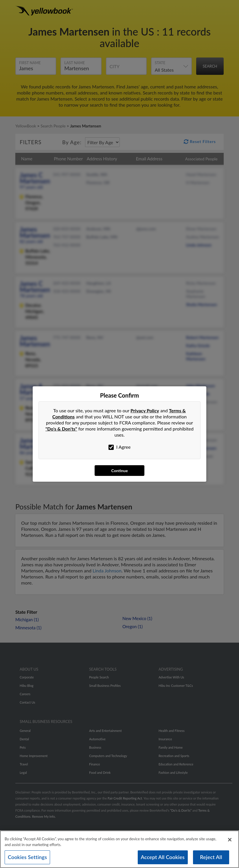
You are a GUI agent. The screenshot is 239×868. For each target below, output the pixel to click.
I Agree (120, 447)
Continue (119, 471)
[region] (120, 849)
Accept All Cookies (163, 857)
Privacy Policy (145, 410)
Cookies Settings (27, 857)
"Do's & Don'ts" (61, 429)
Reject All (211, 857)
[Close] (230, 840)
